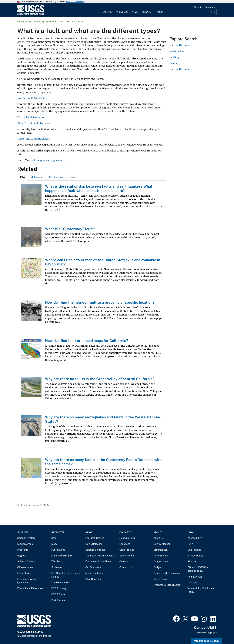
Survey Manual (162, 544)
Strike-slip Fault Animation (34, 139)
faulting (174, 57)
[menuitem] (108, 10)
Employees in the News (98, 561)
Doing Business (162, 579)
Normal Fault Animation (32, 98)
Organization (161, 550)
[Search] (214, 12)
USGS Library (59, 588)
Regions (22, 556)
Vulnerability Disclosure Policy (201, 590)
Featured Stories (95, 538)
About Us (158, 538)
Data (54, 538)
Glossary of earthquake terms (50, 160)
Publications (56, 177)
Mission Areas (25, 544)
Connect (148, 12)
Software (56, 567)
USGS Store (58, 594)
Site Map (192, 561)
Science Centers (26, 561)
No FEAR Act (195, 577)
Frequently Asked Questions (37, 22)
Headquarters (127, 538)
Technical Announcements (100, 556)
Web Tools (57, 561)
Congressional (161, 561)
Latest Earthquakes (205, 7)
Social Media (127, 556)
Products (122, 12)
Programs (23, 550)
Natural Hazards (72, 22)
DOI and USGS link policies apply (198, 569)
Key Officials (161, 556)
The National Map (61, 583)
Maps (54, 544)
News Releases (94, 544)
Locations (125, 544)
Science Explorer (27, 538)
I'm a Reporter (93, 579)
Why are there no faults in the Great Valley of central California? (100, 379)
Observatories (25, 567)
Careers (124, 561)
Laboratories (24, 573)
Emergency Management (167, 585)
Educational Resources (30, 588)
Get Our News (93, 567)
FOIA (190, 544)
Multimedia (37, 177)
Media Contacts (94, 573)
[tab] (23, 177)
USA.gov (192, 583)
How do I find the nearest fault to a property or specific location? (100, 302)
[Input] (197, 12)
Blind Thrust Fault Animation (35, 123)
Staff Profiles (127, 550)
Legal (191, 532)
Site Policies (194, 550)
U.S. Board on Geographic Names (66, 575)
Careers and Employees (167, 573)
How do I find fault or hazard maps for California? (87, 341)
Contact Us (126, 567)
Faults (173, 63)
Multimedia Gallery (62, 556)
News (135, 12)
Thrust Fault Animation (31, 117)
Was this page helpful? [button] (206, 641)
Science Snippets (95, 550)
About (160, 12)
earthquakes (177, 51)
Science (108, 12)
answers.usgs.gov (207, 632)
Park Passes (58, 600)
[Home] (31, 14)
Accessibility (195, 538)
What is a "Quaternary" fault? (70, 229)
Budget (158, 567)
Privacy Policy (195, 556)
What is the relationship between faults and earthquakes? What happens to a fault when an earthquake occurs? (99, 188)
